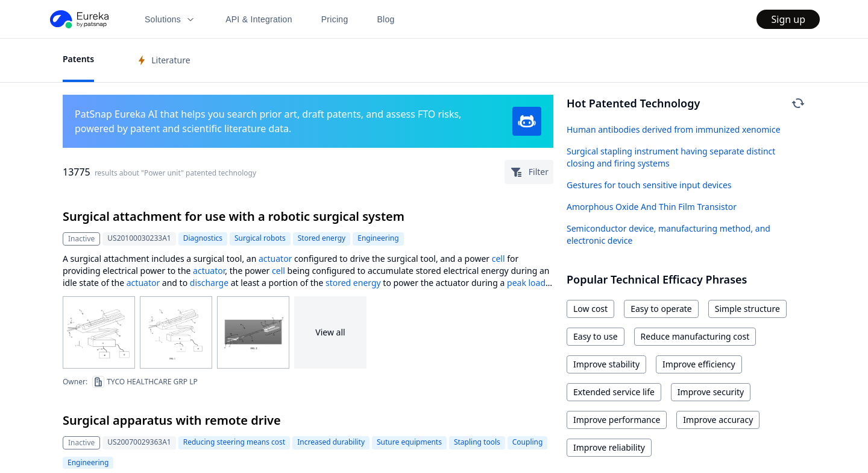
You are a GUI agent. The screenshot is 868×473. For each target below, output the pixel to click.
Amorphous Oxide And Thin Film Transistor (652, 207)
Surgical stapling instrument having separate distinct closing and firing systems (671, 157)
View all (330, 332)
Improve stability (606, 364)
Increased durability (331, 442)
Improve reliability (609, 447)
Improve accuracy (718, 420)
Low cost (590, 309)
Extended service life (614, 392)
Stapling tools (477, 442)
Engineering (378, 238)
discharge (209, 283)
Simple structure (747, 309)
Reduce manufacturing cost (695, 336)
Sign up (788, 19)
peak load (526, 283)
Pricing (335, 19)
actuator (275, 259)
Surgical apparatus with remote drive (172, 420)
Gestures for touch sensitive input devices (649, 185)
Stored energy (322, 238)
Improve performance (617, 420)
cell (498, 259)
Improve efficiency (699, 364)
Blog (386, 19)
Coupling (528, 442)
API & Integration (259, 19)
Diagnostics (203, 238)
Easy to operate (661, 309)
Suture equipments (409, 442)
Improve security (711, 392)
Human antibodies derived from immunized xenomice (674, 129)
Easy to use (596, 336)
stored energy (353, 283)
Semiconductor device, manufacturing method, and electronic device (668, 234)
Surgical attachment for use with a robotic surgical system (234, 216)
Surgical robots (260, 238)
